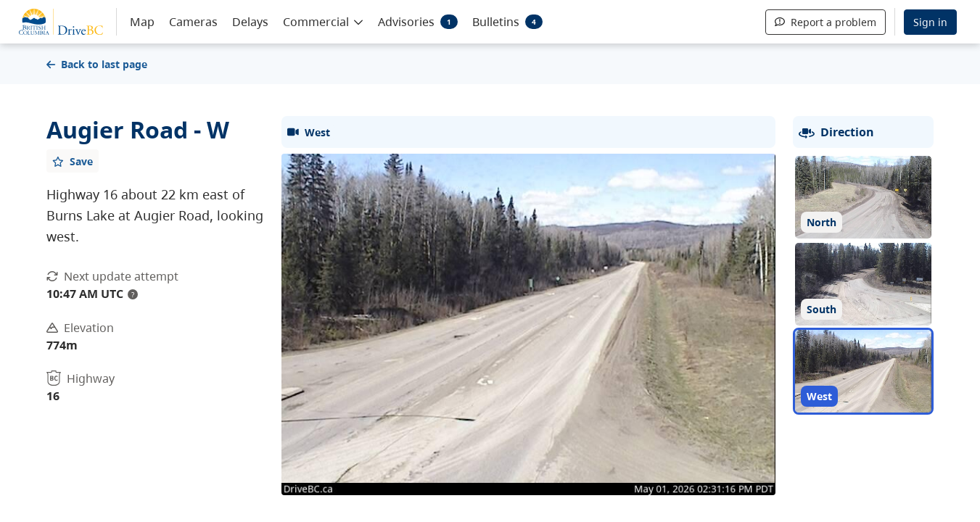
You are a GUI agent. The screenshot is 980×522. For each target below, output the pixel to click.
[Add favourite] (73, 161)
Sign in (930, 22)
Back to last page (97, 64)
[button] (323, 21)
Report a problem (825, 22)
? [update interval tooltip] (133, 294)
